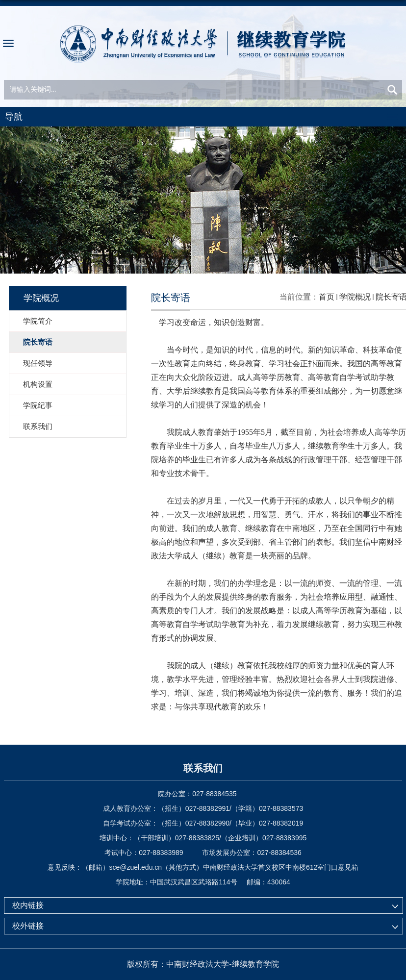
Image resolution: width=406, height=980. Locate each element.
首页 (327, 297)
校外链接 (28, 926)
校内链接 (28, 905)
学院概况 (355, 297)
